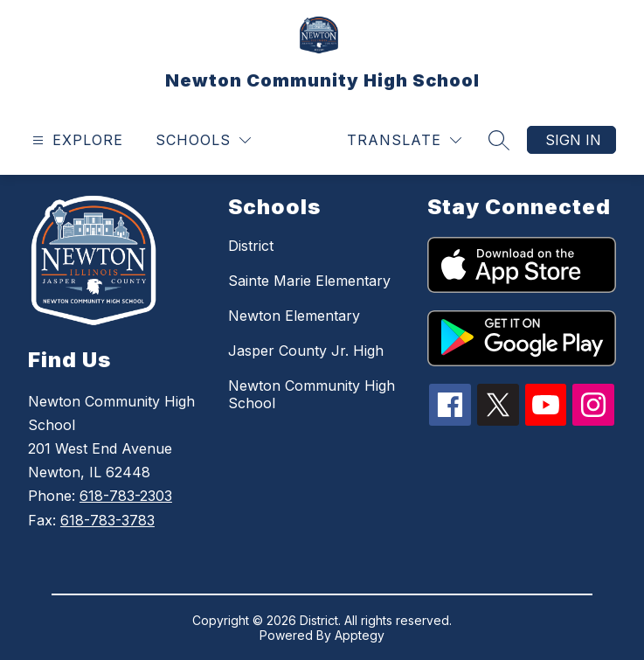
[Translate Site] (404, 140)
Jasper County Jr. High (306, 351)
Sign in (573, 140)
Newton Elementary (294, 316)
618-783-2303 (126, 496)
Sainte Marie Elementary (309, 281)
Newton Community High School (312, 394)
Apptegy (360, 635)
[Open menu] (76, 140)
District (251, 246)
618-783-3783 (107, 520)
